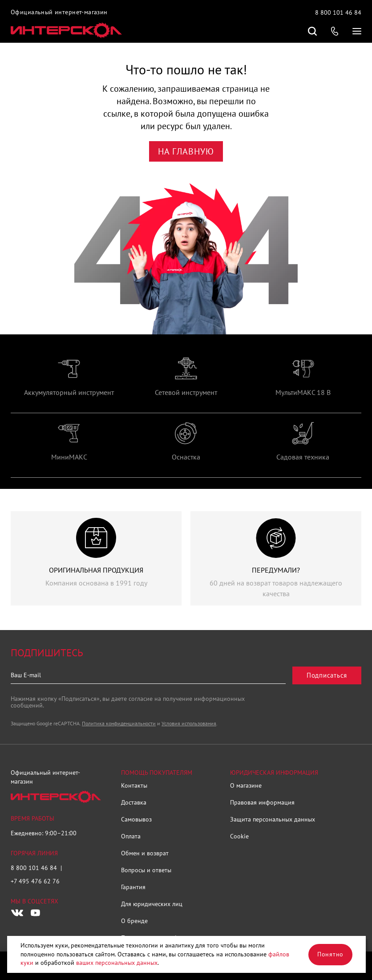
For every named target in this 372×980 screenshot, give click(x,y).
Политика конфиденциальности (119, 723)
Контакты (134, 785)
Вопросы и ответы (146, 870)
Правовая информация (262, 802)
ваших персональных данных (117, 963)
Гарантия (133, 887)
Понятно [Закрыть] (330, 954)
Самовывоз (136, 819)
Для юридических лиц (152, 904)
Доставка (134, 802)
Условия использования (189, 723)
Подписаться (327, 675)
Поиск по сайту (312, 31)
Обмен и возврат (145, 853)
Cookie (239, 836)
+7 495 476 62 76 (35, 881)
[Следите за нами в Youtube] (35, 913)
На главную (186, 151)
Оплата (131, 836)
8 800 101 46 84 (338, 12)
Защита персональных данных (273, 819)
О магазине (246, 785)
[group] (69, 385)
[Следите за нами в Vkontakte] (17, 913)
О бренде (134, 921)
